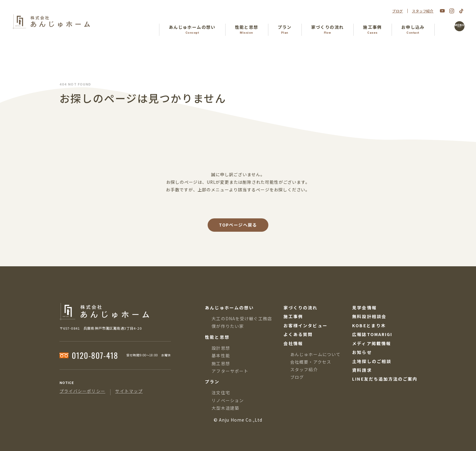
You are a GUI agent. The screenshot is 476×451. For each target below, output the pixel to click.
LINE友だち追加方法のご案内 (385, 379)
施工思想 (221, 363)
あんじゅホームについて (315, 354)
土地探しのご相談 (372, 362)
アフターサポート (230, 371)
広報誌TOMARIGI (372, 335)
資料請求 (362, 370)
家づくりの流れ (301, 308)
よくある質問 (298, 335)
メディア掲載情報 (372, 344)
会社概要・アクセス (311, 362)
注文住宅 (221, 392)
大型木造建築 (225, 408)
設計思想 (221, 348)
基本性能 (221, 355)
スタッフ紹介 (423, 11)
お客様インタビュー (306, 326)
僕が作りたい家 (228, 326)
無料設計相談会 (369, 317)
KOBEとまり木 (369, 326)
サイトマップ (129, 391)
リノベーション (228, 400)
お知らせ (362, 352)
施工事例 (293, 317)
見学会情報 (364, 308)
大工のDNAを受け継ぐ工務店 (242, 318)
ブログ (398, 11)
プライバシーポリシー (82, 391)
